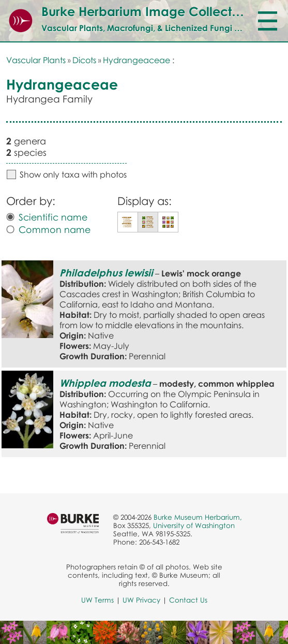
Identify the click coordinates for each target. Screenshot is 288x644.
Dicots (84, 60)
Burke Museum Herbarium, (198, 517)
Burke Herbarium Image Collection (146, 11)
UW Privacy (141, 600)
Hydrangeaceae (137, 60)
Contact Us (188, 600)
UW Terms (97, 600)
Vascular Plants (36, 60)
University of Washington (194, 525)
